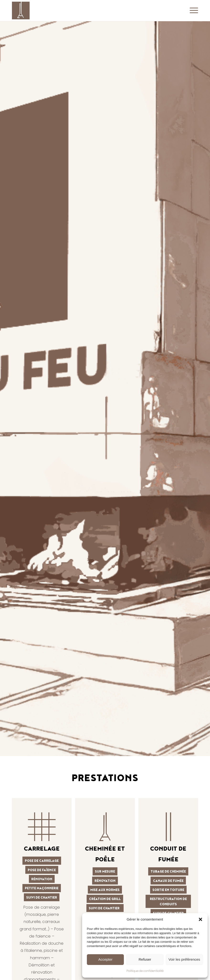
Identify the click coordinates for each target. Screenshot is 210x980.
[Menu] (193, 11)
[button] (200, 919)
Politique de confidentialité (145, 971)
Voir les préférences (184, 959)
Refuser (145, 959)
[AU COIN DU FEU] (21, 11)
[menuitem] (193, 11)
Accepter (105, 959)
